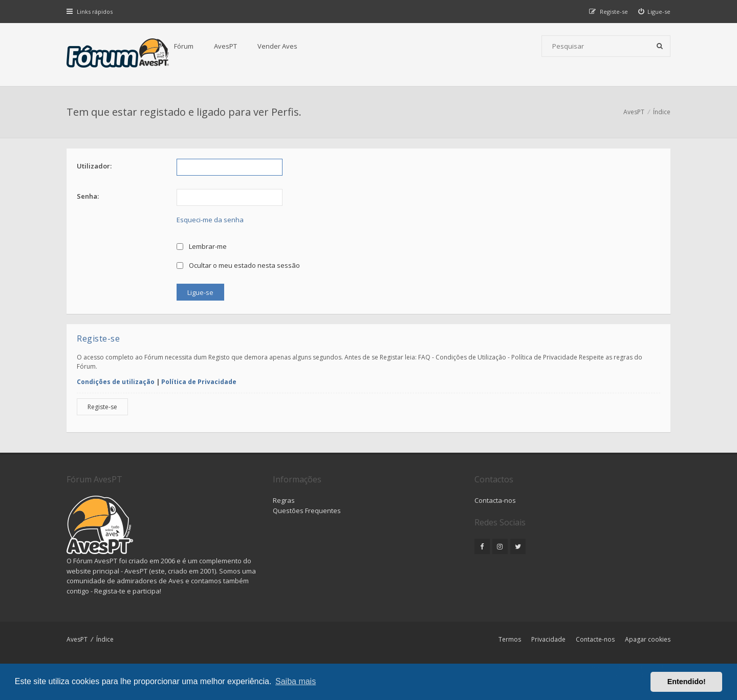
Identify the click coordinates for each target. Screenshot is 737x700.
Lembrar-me (202, 246)
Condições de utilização (116, 382)
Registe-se (102, 407)
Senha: (88, 196)
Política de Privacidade (199, 382)
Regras (284, 500)
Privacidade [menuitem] (548, 639)
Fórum (184, 46)
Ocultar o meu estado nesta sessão (238, 265)
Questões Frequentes (307, 511)
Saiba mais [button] (296, 681)
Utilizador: (94, 166)
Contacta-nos (495, 500)
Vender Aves (277, 46)
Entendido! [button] (687, 682)
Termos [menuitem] (510, 639)
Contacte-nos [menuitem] (595, 639)
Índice (105, 639)
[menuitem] (655, 12)
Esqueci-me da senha (210, 220)
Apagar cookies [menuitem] (648, 639)
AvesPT (225, 46)
